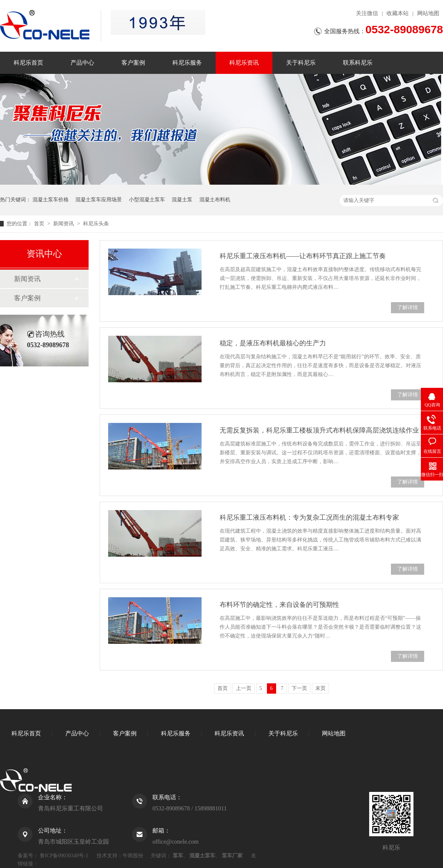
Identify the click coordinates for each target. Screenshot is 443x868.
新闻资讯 (64, 224)
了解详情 (408, 307)
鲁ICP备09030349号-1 (64, 856)
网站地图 (428, 13)
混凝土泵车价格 (51, 200)
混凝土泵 (182, 200)
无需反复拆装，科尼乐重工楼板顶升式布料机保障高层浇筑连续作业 (319, 430)
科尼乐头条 (96, 224)
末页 (320, 688)
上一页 (244, 688)
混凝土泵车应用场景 (99, 200)
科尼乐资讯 (244, 63)
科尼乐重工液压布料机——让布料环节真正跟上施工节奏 (303, 256)
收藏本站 (398, 13)
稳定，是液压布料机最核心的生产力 (273, 343)
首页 (40, 224)
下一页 (299, 688)
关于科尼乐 (301, 63)
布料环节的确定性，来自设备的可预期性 (279, 605)
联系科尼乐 (358, 63)
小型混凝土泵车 (147, 200)
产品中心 (82, 63)
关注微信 (367, 13)
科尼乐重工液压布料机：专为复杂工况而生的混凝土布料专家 (309, 517)
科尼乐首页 (28, 63)
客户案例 (133, 63)
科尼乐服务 (187, 63)
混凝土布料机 (215, 200)
